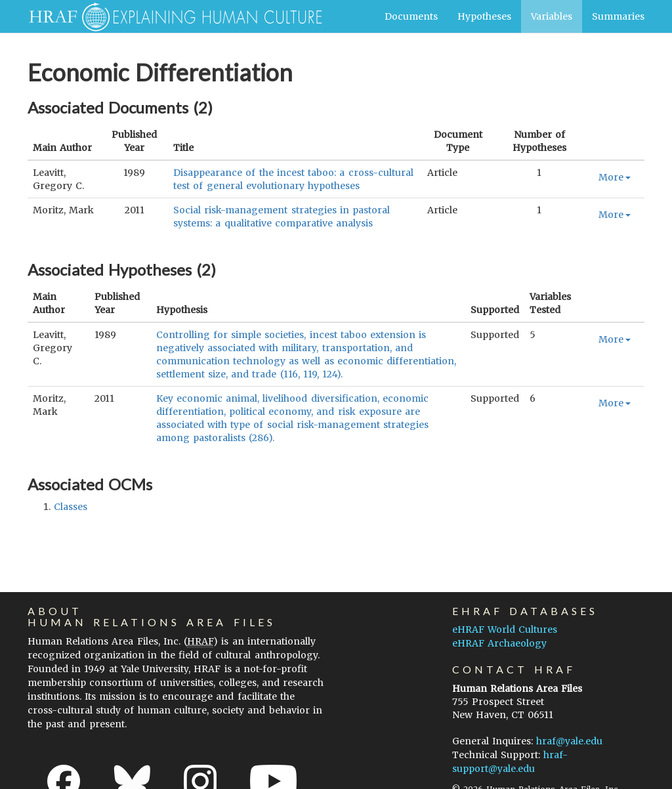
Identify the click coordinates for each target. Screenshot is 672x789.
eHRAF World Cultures (505, 629)
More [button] (615, 177)
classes (71, 507)
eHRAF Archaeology (499, 643)
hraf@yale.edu (569, 741)
